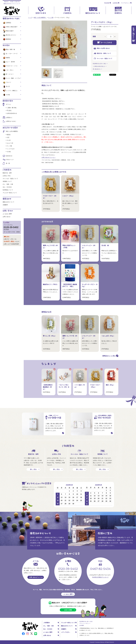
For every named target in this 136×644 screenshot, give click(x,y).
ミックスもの (11, 149)
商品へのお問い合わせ (102, 48)
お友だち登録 (68, 610)
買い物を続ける (97, 69)
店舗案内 (5, 205)
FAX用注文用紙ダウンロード (100, 577)
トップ (30, 18)
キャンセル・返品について (103, 59)
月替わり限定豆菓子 (10, 27)
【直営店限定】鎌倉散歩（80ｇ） (48, 387)
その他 (6, 95)
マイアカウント (126, 3)
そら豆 (9, 140)
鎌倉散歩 (7, 39)
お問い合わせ (7, 217)
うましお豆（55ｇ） (108, 336)
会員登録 (115, 3)
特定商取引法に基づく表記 (99, 64)
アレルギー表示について (10, 193)
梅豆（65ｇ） (110, 385)
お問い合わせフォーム (36, 577)
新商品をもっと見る (109, 356)
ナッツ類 (51, 18)
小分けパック (10, 160)
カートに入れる (105, 43)
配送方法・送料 (7, 173)
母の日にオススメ (9, 35)
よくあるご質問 (7, 214)
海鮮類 (6, 58)
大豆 (8, 137)
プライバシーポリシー (85, 623)
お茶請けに (9, 118)
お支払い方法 (7, 176)
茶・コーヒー (8, 74)
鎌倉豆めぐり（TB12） (51, 284)
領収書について (7, 181)
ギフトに (8, 104)
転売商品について (8, 190)
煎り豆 (6, 86)
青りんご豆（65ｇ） (50, 336)
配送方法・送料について (102, 53)
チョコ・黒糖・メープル (11, 78)
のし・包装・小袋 (8, 184)
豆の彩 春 (105, 245)
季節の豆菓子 (8, 31)
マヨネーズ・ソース (10, 66)
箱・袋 (8, 163)
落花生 (9, 135)
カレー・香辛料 (9, 62)
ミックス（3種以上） (10, 91)
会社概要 (82, 625)
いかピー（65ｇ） (68, 196)
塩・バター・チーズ (10, 54)
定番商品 (7, 23)
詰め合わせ (9, 156)
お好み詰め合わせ (12, 113)
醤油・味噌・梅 (9, 49)
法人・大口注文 (7, 187)
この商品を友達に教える (99, 66)
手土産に (9, 110)
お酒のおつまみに (11, 121)
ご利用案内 (46, 623)
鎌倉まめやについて (8, 202)
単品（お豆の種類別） (40, 18)
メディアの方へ (66, 632)
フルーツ (7, 82)
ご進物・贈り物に (12, 108)
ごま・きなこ (8, 70)
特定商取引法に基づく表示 (86, 622)
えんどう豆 (10, 143)
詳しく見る (33, 469)
